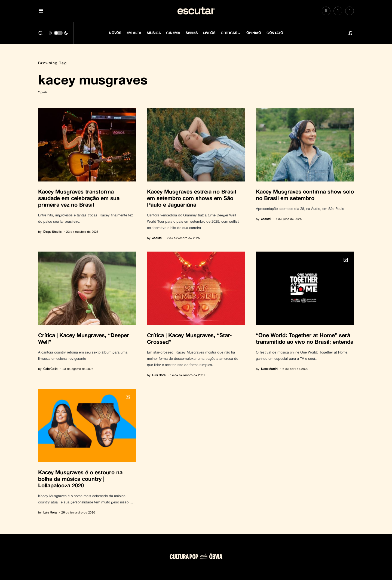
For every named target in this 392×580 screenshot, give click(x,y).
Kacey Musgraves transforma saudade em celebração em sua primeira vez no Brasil (79, 198)
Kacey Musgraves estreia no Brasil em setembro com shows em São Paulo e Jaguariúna (192, 198)
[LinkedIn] (350, 11)
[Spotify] (338, 11)
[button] (41, 11)
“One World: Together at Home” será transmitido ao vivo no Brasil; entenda (305, 338)
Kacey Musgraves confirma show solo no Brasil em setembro (305, 195)
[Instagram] (326, 11)
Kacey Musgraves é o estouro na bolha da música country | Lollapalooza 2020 (80, 479)
